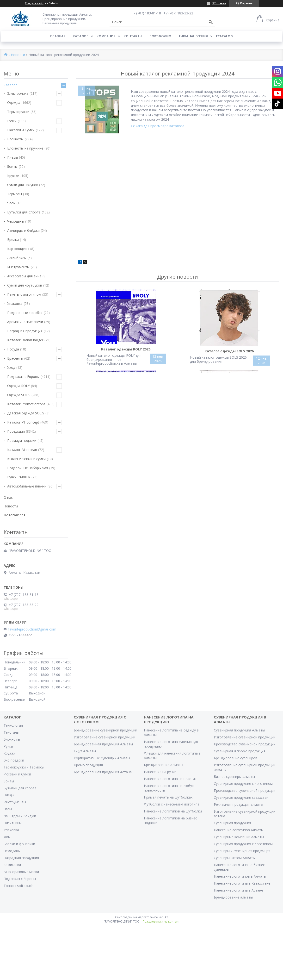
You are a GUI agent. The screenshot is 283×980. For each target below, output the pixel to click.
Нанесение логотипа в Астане (238, 890)
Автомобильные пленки (27, 486)
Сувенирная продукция (232, 823)
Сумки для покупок (23, 185)
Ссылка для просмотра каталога (158, 126)
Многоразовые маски (21, 872)
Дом (7, 837)
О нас (8, 497)
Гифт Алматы (85, 751)
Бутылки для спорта (20, 788)
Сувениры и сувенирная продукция (242, 851)
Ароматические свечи (25, 322)
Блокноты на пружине (25, 148)
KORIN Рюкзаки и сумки (26, 459)
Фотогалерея (15, 515)
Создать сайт (34, 3)
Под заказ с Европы (23, 377)
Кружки (13, 176)
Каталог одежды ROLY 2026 (126, 349)
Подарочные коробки (25, 313)
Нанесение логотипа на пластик (170, 779)
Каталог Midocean (22, 450)
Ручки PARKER (19, 477)
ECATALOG (224, 36)
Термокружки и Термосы (24, 767)
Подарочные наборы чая (28, 468)
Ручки (12, 121)
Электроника (18, 93)
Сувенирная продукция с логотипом (243, 783)
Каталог (81, 36)
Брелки (13, 240)
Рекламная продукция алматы (238, 804)
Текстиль (11, 732)
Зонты (12, 166)
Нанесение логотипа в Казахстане (242, 883)
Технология (13, 725)
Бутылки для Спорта (24, 212)
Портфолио (160, 36)
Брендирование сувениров (236, 758)
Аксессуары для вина (24, 276)
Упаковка (15, 303)
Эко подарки (14, 760)
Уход (11, 367)
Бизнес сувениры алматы (234, 777)
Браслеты (15, 358)
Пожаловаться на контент (161, 921)
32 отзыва (219, 3)
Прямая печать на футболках (168, 797)
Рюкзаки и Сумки (21, 130)
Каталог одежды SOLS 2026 (229, 351)
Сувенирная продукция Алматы (239, 730)
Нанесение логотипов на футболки (173, 811)
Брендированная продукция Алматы (103, 744)
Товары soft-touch (18, 886)
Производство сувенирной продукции (245, 744)
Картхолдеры (18, 249)
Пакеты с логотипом (24, 294)
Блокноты (15, 139)
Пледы (12, 157)
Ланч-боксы (17, 258)
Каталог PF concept (23, 422)
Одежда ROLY (18, 386)
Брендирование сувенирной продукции (105, 730)
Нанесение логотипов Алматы (239, 830)
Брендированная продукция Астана (103, 772)
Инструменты (18, 267)
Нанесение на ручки (160, 772)
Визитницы (13, 823)
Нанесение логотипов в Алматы (240, 876)
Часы (11, 203)
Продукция (16, 431)
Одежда (14, 103)
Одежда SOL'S (19, 395)
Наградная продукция (25, 331)
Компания (106, 36)
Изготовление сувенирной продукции (105, 737)
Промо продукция (88, 765)
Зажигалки (12, 865)
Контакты (133, 36)
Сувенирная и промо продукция (240, 751)
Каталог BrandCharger (25, 340)
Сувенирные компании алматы (239, 837)
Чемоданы (16, 221)
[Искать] (211, 22)
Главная (58, 36)
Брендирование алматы (233, 897)
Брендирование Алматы (163, 765)
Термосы (15, 194)
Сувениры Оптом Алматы (235, 858)
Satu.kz (163, 917)
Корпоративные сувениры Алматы (102, 758)
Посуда (13, 349)
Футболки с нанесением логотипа (172, 804)
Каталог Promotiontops (26, 404)
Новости (18, 55)
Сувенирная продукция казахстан (241, 797)
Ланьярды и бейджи (23, 230)
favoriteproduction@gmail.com (32, 629)
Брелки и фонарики (19, 844)
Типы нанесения (193, 36)
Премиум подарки (22, 440)
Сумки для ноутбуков (25, 285)
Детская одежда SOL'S (26, 413)
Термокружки (18, 112)
